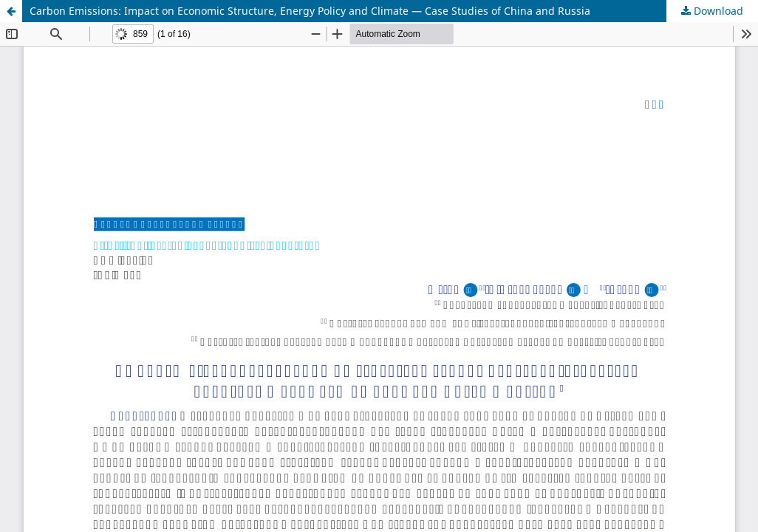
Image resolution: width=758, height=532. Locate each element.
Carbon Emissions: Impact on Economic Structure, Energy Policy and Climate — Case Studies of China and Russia (310, 11)
